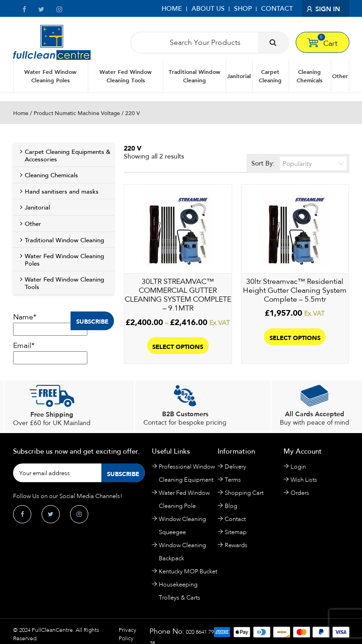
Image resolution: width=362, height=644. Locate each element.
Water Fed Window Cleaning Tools (126, 76)
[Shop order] (313, 163)
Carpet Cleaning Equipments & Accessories (67, 156)
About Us (208, 9)
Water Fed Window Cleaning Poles (50, 76)
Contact (277, 9)
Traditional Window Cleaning (195, 76)
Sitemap (236, 532)
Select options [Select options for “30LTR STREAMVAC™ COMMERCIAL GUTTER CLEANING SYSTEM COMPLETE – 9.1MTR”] (178, 346)
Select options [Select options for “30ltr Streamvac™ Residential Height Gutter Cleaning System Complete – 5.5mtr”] (295, 337)
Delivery (235, 467)
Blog (231, 506)
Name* (50, 324)
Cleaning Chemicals (309, 76)
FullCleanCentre (52, 630)
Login (298, 467)
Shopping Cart (244, 493)
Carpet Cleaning (270, 76)
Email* (50, 353)
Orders (300, 493)
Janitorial (239, 76)
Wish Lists (304, 480)
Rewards (236, 545)
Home (172, 9)
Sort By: (299, 163)
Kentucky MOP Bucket (188, 571)
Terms (233, 480)
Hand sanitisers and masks (62, 192)
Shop (243, 9)
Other (340, 76)
